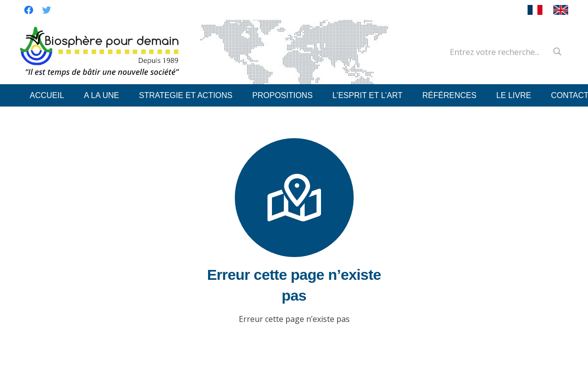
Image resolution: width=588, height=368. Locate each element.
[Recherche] (557, 52)
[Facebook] (29, 10)
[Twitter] (47, 10)
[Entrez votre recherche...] (504, 52)
